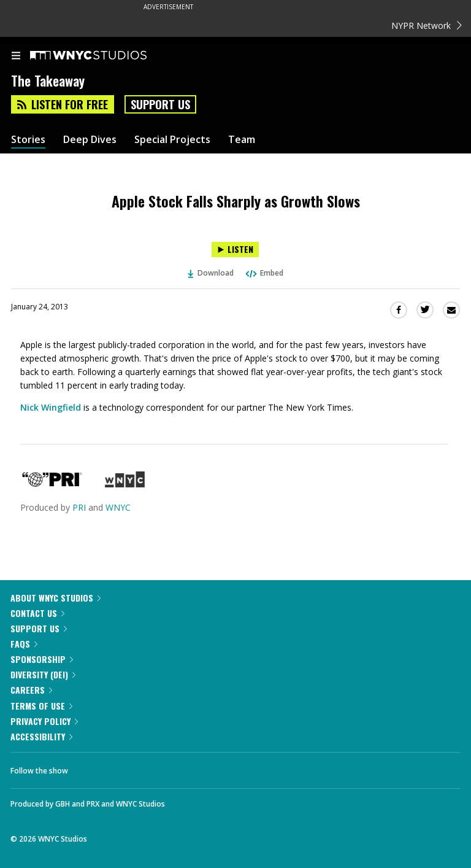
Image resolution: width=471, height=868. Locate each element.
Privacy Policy (44, 721)
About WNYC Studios (56, 598)
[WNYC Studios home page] (104, 56)
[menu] (16, 56)
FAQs (24, 644)
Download (211, 273)
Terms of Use (41, 706)
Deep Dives (90, 140)
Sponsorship (42, 659)
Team (242, 140)
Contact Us (37, 613)
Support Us (160, 104)
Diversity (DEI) (43, 674)
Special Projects (172, 140)
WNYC (118, 507)
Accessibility (41, 736)
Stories (28, 140)
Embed (264, 273)
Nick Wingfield (51, 407)
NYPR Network (427, 25)
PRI (79, 507)
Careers (31, 690)
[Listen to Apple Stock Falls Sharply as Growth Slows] (235, 250)
